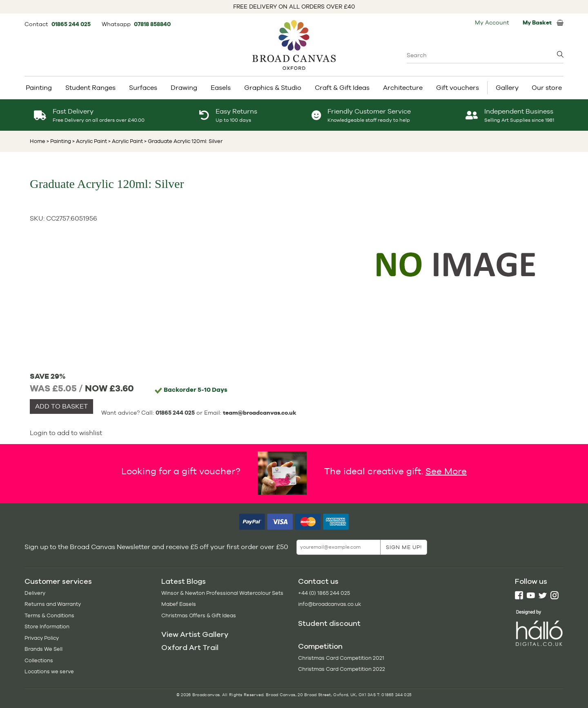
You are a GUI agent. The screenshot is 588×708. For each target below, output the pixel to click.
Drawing (184, 88)
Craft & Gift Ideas (342, 88)
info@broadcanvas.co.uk (330, 604)
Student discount (329, 623)
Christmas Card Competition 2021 (341, 658)
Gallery (507, 88)
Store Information (47, 626)
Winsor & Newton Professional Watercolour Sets (222, 593)
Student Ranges (90, 88)
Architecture (403, 88)
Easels (221, 88)
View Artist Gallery (195, 634)
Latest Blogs (184, 581)
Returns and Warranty (53, 604)
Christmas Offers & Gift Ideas (199, 615)
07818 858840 (152, 24)
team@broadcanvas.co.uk (260, 413)
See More (446, 471)
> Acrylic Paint (89, 141)
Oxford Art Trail (190, 648)
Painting (39, 88)
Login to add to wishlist (66, 433)
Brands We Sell (43, 649)
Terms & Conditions (49, 615)
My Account (492, 22)
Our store (547, 88)
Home (38, 141)
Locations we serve (49, 671)
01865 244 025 (72, 24)
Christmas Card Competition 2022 (342, 669)
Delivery (35, 593)
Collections (39, 660)
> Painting (59, 141)
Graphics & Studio (273, 88)
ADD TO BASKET (61, 406)
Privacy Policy (42, 638)
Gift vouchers (458, 88)
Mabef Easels (179, 604)
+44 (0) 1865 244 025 (324, 593)
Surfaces (143, 88)
